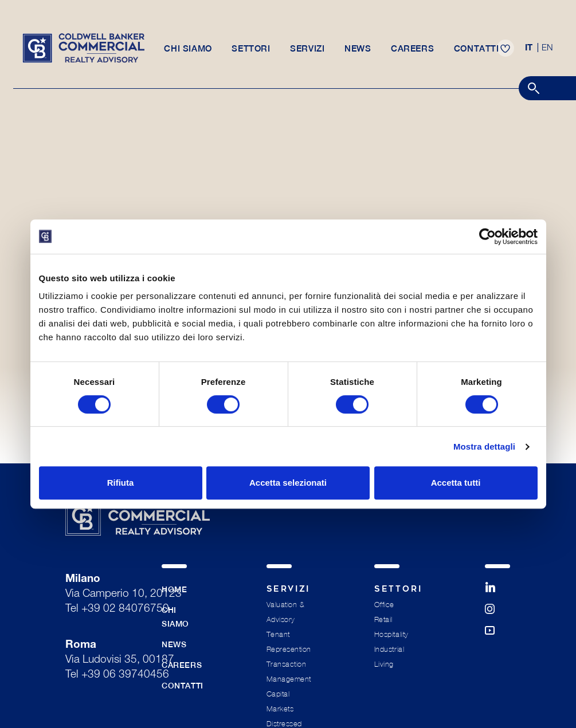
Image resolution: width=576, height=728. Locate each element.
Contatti (479, 52)
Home (174, 589)
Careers (414, 52)
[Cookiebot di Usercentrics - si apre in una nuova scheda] (487, 237)
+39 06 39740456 (125, 675)
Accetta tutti (456, 483)
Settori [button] (250, 52)
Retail (383, 619)
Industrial (389, 649)
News (358, 52)
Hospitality (391, 634)
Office (384, 605)
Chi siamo (187, 52)
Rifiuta (121, 483)
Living (384, 664)
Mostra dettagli (484, 446)
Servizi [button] (307, 52)
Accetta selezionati (288, 483)
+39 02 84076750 (125, 609)
